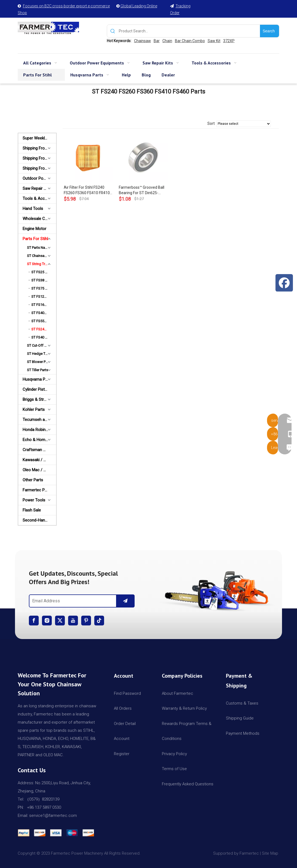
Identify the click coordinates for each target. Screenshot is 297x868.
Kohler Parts (34, 410)
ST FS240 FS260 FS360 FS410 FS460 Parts (44, 329)
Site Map (271, 853)
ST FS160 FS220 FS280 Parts (44, 305)
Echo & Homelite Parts (39, 440)
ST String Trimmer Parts (42, 264)
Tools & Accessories (39, 199)
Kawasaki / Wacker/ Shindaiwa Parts (39, 460)
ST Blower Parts (39, 362)
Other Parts (33, 480)
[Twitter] (60, 621)
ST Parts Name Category (42, 248)
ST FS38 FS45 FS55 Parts (44, 280)
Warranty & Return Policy (184, 708)
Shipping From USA (39, 148)
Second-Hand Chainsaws (39, 520)
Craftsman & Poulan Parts (39, 450)
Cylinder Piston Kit (39, 389)
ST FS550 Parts (43, 321)
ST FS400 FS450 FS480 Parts (44, 313)
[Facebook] (34, 621)
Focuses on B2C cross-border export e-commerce (66, 6)
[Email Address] (72, 601)
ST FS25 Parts (42, 272)
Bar (157, 41)
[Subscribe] (125, 601)
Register (122, 754)
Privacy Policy (174, 754)
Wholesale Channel (39, 219)
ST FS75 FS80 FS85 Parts (44, 288)
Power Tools (34, 500)
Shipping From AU (39, 158)
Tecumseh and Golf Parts (39, 420)
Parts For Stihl (35, 239)
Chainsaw (143, 41)
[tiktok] (99, 621)
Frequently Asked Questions (188, 784)
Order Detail (125, 724)
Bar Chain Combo (190, 41)
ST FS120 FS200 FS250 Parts (44, 297)
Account (122, 739)
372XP (229, 41)
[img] (215, 589)
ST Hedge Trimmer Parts (42, 354)
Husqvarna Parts (37, 379)
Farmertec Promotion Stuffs (39, 490)
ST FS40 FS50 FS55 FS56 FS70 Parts (44, 337)
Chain (167, 41)
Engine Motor (34, 229)
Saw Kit (214, 41)
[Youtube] (73, 621)
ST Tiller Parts (37, 370)
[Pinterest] (86, 621)
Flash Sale (32, 510)
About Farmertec (178, 693)
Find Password (127, 693)
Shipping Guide (240, 718)
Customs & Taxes (242, 703)
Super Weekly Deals (39, 138)
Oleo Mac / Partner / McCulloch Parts (39, 470)
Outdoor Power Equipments (39, 178)
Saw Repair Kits (37, 188)
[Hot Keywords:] (269, 31)
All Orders (123, 708)
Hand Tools (33, 209)
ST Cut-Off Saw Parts (42, 345)
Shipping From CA (39, 168)
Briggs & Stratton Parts (39, 399)
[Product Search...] (189, 31)
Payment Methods (243, 733)
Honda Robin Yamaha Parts (39, 430)
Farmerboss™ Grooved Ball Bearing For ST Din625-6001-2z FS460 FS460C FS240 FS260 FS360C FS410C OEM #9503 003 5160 (142, 190)
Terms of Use (174, 769)
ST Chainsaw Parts (41, 256)
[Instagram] (47, 621)
